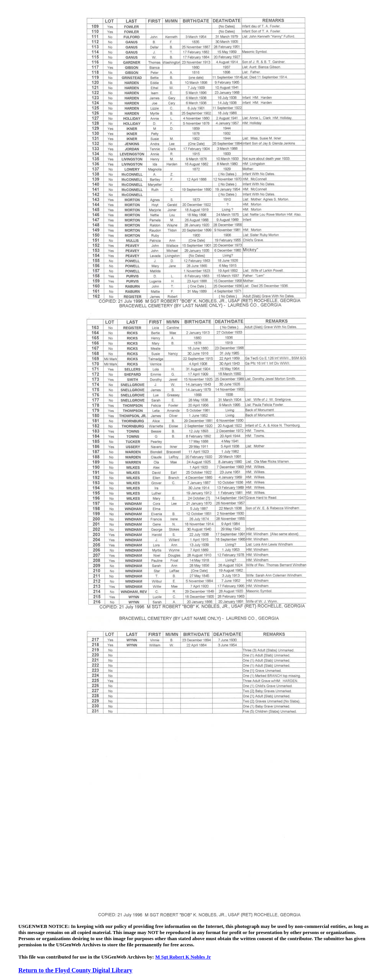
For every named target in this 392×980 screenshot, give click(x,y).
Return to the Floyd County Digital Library (75, 970)
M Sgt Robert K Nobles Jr (183, 957)
